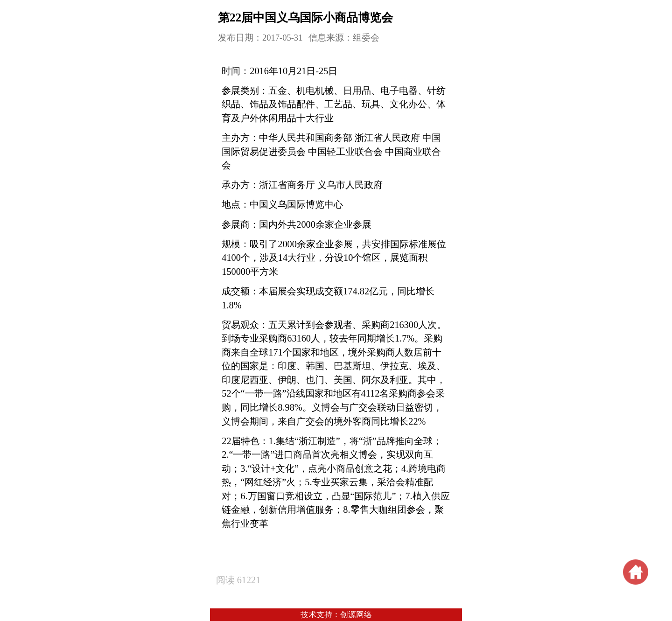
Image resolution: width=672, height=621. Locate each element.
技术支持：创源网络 (336, 615)
